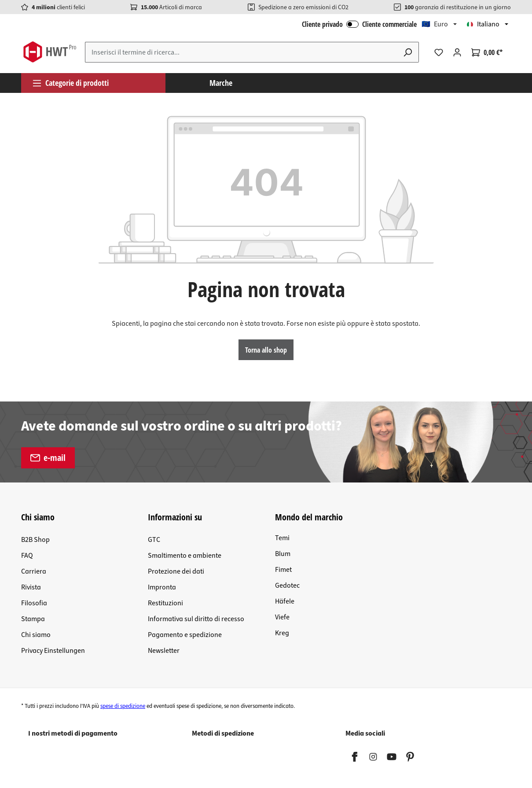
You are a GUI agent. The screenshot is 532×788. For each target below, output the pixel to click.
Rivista (31, 587)
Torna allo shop (266, 350)
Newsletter (164, 651)
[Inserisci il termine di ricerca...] (241, 52)
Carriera (34, 571)
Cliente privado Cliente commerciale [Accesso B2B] (359, 24)
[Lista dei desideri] (439, 52)
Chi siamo (36, 635)
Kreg (282, 633)
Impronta (162, 587)
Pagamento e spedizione (185, 635)
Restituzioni (165, 603)
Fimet (283, 570)
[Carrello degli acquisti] (487, 52)
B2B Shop (35, 540)
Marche (221, 83)
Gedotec (287, 585)
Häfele (285, 601)
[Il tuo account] (457, 52)
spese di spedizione (123, 706)
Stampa (33, 619)
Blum (283, 554)
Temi (282, 538)
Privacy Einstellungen (53, 651)
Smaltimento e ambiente (185, 556)
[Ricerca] (408, 52)
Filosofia (34, 603)
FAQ (27, 556)
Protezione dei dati (176, 571)
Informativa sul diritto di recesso (196, 619)
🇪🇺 (435, 24)
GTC (154, 540)
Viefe (282, 617)
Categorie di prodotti (70, 83)
